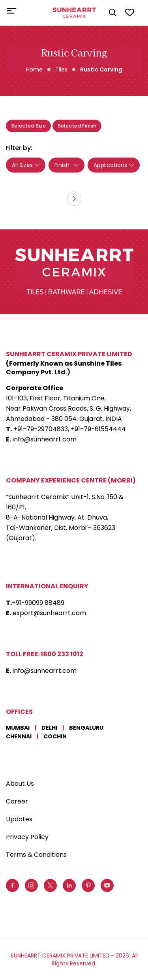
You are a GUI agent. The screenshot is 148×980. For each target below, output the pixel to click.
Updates (19, 819)
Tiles (61, 69)
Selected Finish (77, 126)
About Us (20, 784)
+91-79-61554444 (98, 429)
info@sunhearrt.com (45, 439)
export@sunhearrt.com (49, 613)
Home (34, 69)
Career (17, 801)
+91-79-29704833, (41, 429)
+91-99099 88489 (38, 603)
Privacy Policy (27, 837)
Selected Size (28, 126)
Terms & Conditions (36, 855)
